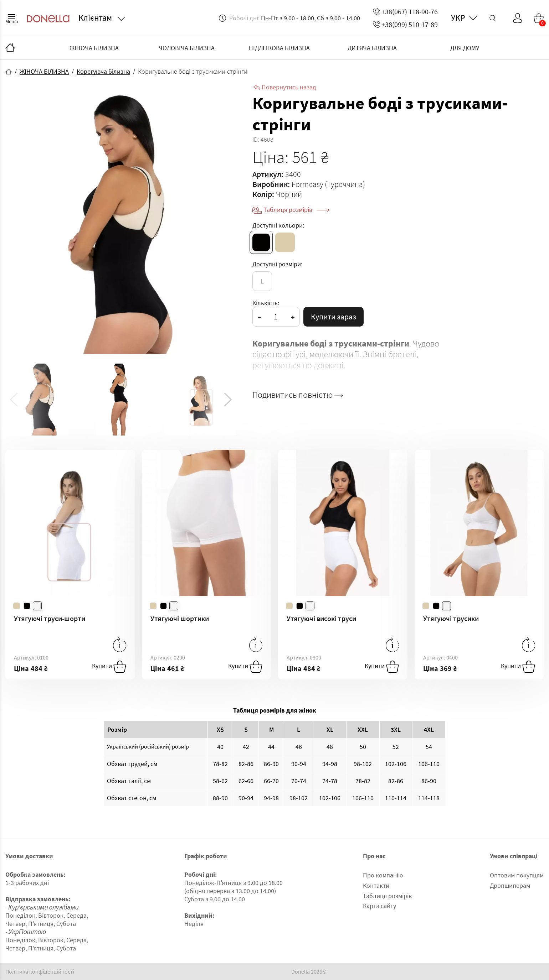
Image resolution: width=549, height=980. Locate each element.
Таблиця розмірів (296, 210)
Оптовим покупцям (517, 875)
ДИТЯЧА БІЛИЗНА (372, 48)
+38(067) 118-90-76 (405, 12)
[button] (228, 400)
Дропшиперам (510, 885)
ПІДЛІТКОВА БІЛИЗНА (279, 48)
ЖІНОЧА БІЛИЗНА (94, 48)
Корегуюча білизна (103, 71)
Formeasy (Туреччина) (328, 184)
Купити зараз (333, 317)
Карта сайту (379, 906)
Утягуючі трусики (451, 618)
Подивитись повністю (298, 395)
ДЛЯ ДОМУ (465, 48)
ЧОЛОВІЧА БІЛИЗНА (187, 48)
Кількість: (266, 303)
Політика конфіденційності (40, 972)
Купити (109, 667)
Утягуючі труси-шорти (50, 618)
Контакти (376, 885)
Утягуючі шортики (180, 618)
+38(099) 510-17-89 (405, 24)
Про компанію (383, 875)
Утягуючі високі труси (321, 618)
